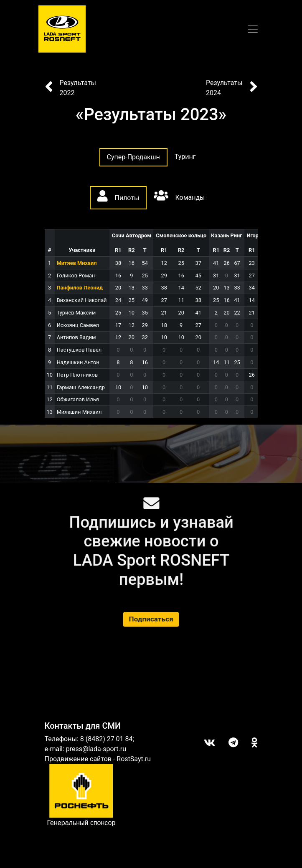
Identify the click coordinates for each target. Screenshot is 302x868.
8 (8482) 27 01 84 (107, 739)
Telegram (227, 742)
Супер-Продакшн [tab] (133, 157)
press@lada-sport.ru (96, 749)
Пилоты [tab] (118, 196)
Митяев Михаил (77, 263)
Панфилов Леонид (80, 288)
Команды (179, 196)
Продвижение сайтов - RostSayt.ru (98, 759)
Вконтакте (203, 742)
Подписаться (151, 619)
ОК (248, 742)
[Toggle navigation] (253, 29)
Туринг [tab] (185, 157)
